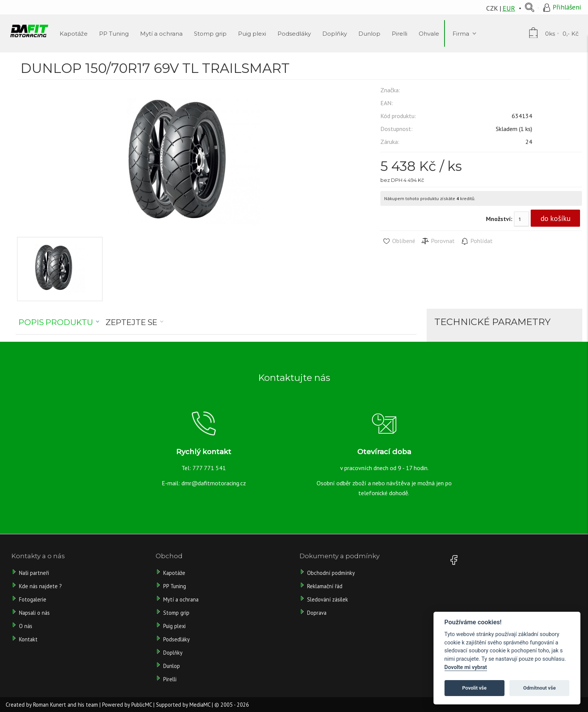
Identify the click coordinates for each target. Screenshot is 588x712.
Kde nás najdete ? (40, 586)
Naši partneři (34, 573)
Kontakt (28, 639)
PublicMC (142, 705)
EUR (509, 8)
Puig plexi (174, 626)
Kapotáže (174, 573)
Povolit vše (474, 688)
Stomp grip (176, 613)
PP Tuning (175, 586)
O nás (26, 626)
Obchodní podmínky (331, 573)
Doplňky (173, 653)
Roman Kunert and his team (65, 705)
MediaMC (200, 705)
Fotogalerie (33, 599)
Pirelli (171, 679)
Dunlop (172, 666)
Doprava (317, 613)
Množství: (499, 219)
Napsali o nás (34, 613)
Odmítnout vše (539, 688)
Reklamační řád (325, 586)
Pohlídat (477, 241)
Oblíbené (399, 241)
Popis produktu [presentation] (56, 322)
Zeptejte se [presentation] (131, 322)
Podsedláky (177, 639)
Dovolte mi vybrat (466, 667)
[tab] (59, 322)
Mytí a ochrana (181, 599)
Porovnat (438, 241)
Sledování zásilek (328, 599)
